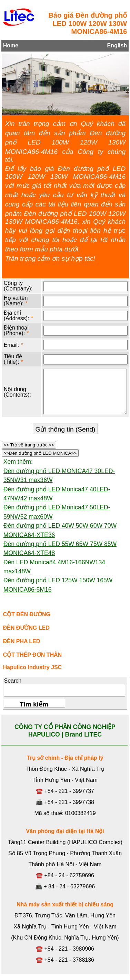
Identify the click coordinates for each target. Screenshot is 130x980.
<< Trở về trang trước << (29, 445)
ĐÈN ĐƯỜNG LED (26, 628)
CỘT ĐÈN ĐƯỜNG (27, 614)
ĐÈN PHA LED (21, 641)
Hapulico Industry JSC (32, 667)
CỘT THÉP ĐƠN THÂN (32, 655)
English (117, 45)
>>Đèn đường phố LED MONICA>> (40, 453)
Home (11, 45)
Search (13, 681)
